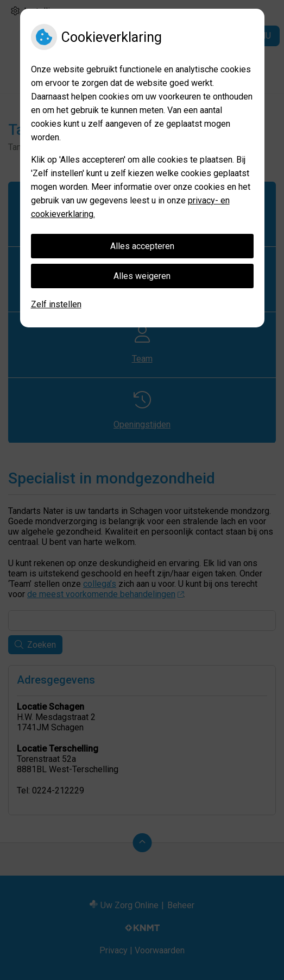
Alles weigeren (142, 276)
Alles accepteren (142, 246)
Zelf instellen (56, 304)
